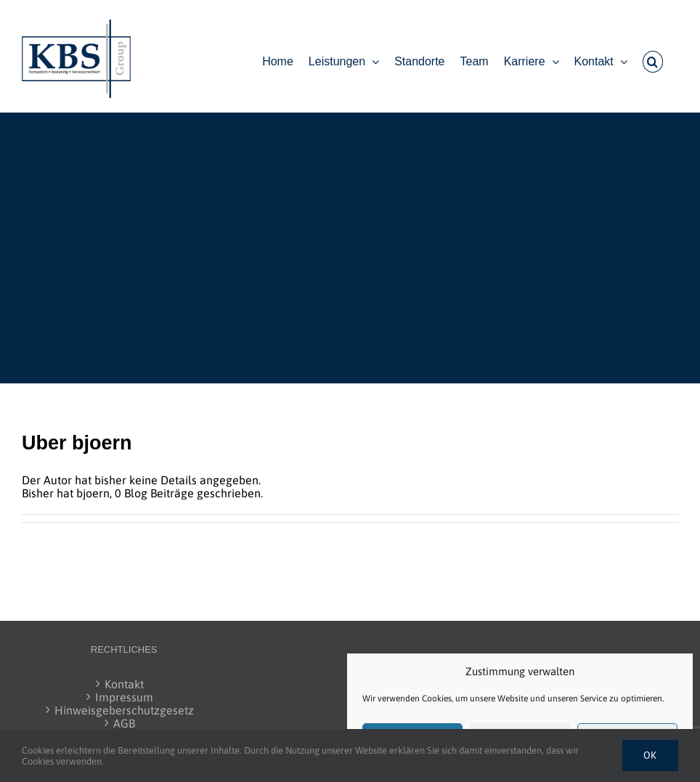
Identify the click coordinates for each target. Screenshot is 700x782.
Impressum (124, 697)
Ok (650, 755)
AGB (124, 723)
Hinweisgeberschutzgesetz (124, 710)
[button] (653, 62)
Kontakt (124, 684)
